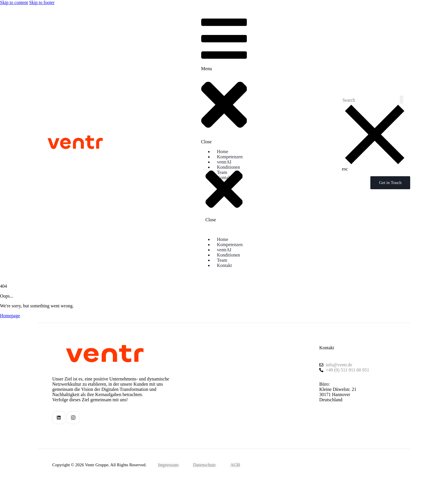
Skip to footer (42, 2)
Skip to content (14, 2)
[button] (224, 78)
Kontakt (327, 348)
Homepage (10, 316)
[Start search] (402, 100)
